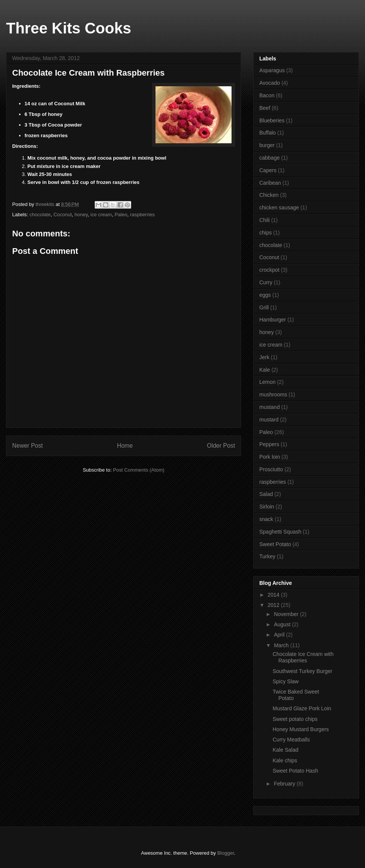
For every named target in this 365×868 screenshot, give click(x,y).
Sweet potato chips (295, 719)
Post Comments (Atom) (139, 470)
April (280, 635)
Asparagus (272, 70)
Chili (264, 220)
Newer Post (28, 446)
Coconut (62, 215)
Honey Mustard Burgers (301, 729)
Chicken (269, 195)
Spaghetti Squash (280, 532)
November (287, 614)
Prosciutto (271, 469)
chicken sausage (279, 207)
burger (267, 145)
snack (266, 519)
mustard (269, 420)
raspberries (142, 215)
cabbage (270, 158)
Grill (264, 307)
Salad (266, 494)
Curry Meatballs (291, 740)
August (283, 624)
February (285, 784)
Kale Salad (286, 750)
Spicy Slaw (286, 681)
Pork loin (270, 457)
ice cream (101, 215)
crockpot (269, 270)
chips (266, 233)
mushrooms (273, 394)
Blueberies (272, 120)
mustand (270, 407)
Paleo (121, 215)
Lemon (267, 382)
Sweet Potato (275, 544)
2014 (274, 595)
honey (81, 215)
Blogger (225, 853)
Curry (266, 282)
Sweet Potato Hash (295, 771)
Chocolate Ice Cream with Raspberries (303, 657)
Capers (268, 170)
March (282, 645)
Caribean (270, 183)
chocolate (40, 215)
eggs (265, 295)
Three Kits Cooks (69, 28)
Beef (265, 108)
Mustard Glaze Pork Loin (302, 708)
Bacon (267, 95)
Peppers (269, 444)
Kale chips (285, 760)
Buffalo (267, 133)
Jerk (264, 357)
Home (125, 446)
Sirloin (267, 507)
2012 (274, 605)
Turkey (267, 556)
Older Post (221, 446)
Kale (265, 370)
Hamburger (273, 320)
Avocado (270, 83)
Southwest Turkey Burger (302, 671)
